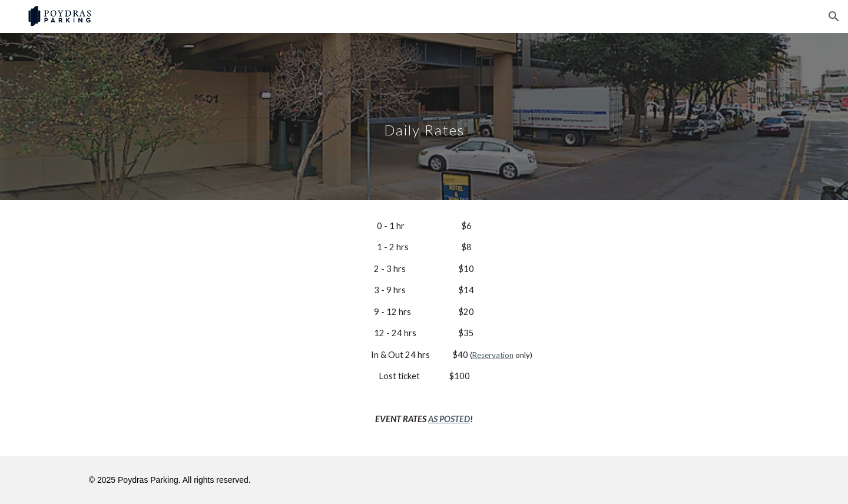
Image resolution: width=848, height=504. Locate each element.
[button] (834, 16)
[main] (424, 116)
